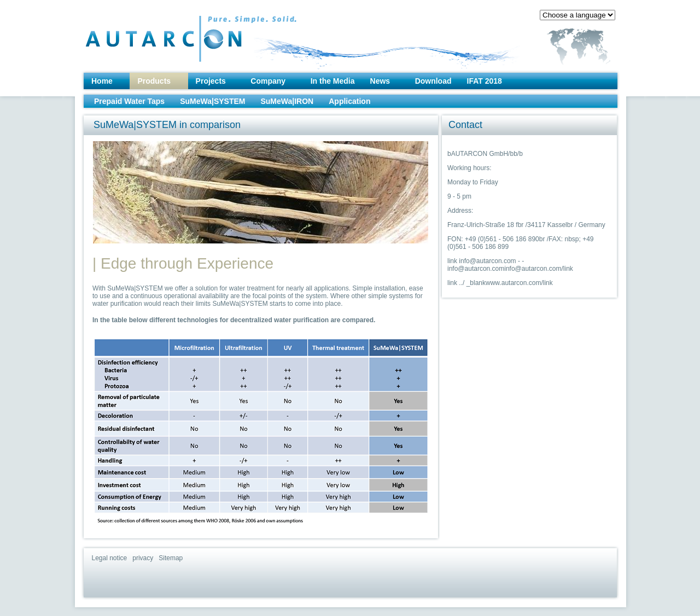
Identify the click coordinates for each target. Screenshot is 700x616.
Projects (211, 81)
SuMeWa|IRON (287, 101)
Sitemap (171, 558)
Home (102, 81)
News (380, 81)
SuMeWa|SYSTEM (212, 101)
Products (154, 81)
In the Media (333, 81)
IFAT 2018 (485, 81)
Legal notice (110, 558)
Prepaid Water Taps (129, 101)
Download (433, 81)
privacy (143, 558)
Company (268, 81)
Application (349, 101)
